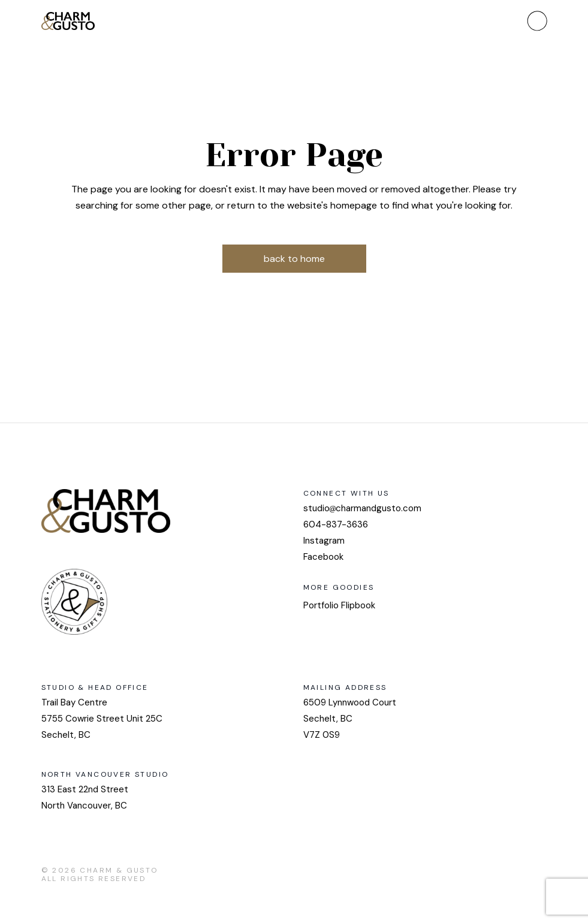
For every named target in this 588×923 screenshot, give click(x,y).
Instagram (324, 541)
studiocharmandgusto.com (362, 508)
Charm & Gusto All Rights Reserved (100, 874)
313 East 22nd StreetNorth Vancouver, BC (85, 797)
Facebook (323, 557)
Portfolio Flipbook (339, 605)
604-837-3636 (336, 524)
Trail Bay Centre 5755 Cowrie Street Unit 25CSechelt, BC (102, 719)
